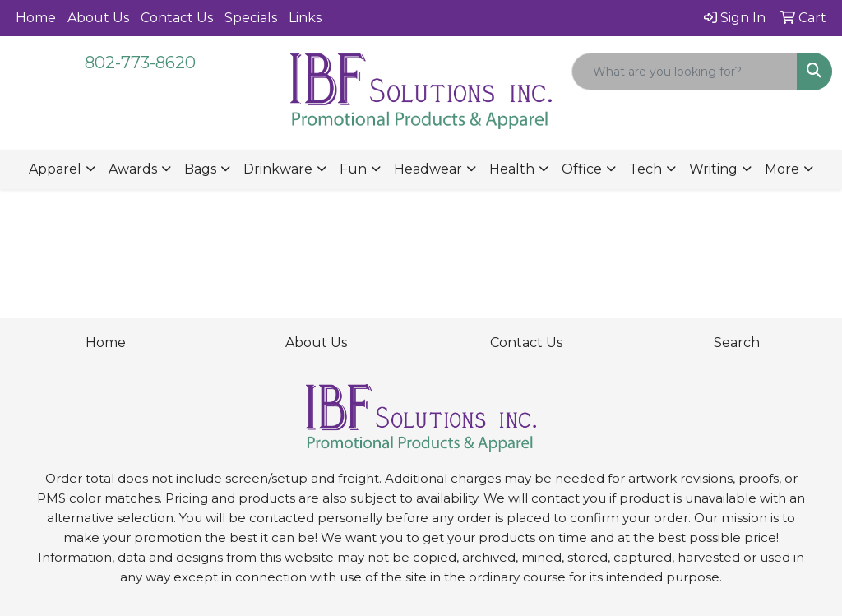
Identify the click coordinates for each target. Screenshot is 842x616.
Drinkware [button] (278, 169)
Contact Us (177, 18)
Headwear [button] (428, 169)
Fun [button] (353, 169)
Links (305, 18)
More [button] (782, 169)
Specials (251, 18)
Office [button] (582, 169)
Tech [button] (645, 169)
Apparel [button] (55, 169)
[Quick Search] (685, 72)
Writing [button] (713, 169)
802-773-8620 (140, 63)
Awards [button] (133, 169)
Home (36, 18)
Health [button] (512, 169)
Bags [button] (200, 169)
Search (737, 343)
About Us (98, 18)
